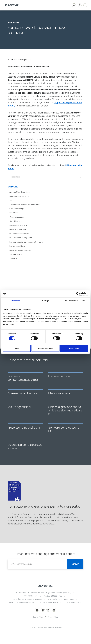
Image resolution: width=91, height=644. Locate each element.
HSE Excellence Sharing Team (21, 238)
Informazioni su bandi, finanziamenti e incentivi (27, 242)
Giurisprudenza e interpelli (19, 234)
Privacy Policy (53, 617)
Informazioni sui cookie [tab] (75, 301)
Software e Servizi (16, 254)
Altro (11, 200)
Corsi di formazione (17, 221)
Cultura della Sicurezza (18, 225)
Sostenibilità (14, 259)
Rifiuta (17, 348)
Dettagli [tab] (45, 301)
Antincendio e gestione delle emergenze (24, 205)
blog (17, 23)
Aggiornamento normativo (19, 196)
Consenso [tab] (16, 301)
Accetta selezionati (45, 348)
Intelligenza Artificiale (17, 246)
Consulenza (14, 213)
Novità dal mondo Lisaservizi (20, 250)
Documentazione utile (18, 230)
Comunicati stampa (17, 209)
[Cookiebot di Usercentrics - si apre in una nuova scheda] (78, 294)
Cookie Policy (38, 617)
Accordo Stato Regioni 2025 (20, 192)
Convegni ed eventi (17, 217)
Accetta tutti (74, 348)
